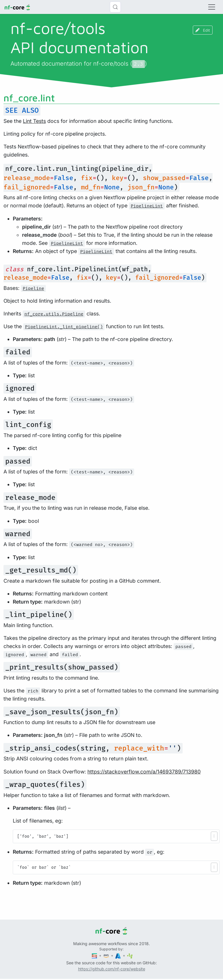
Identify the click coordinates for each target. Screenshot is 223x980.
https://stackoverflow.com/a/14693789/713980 (144, 772)
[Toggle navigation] (212, 7)
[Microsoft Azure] (118, 955)
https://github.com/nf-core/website (112, 969)
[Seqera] (95, 955)
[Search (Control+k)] (115, 7)
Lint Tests (34, 121)
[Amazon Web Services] (107, 955)
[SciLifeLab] (130, 955)
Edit (203, 30)
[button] (214, 836)
